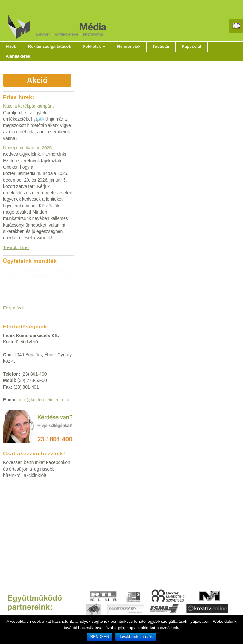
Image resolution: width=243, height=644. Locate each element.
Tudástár (161, 46)
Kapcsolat (191, 46)
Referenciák (129, 46)
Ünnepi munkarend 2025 (27, 148)
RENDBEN (100, 637)
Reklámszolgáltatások (50, 46)
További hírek (16, 247)
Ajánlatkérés (18, 56)
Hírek (11, 46)
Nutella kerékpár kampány (29, 106)
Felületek (94, 46)
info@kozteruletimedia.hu (44, 400)
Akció (37, 80)
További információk (136, 637)
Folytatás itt (15, 308)
